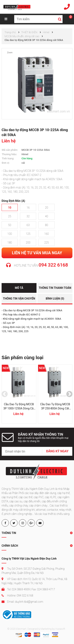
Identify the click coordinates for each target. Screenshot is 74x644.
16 (28, 208)
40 (46, 216)
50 (10, 225)
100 (10, 234)
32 (28, 216)
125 (28, 234)
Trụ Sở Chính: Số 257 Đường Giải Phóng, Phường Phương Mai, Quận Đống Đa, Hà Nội (33, 571)
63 (28, 225)
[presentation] (5, 394)
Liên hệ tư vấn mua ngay (37, 253)
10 (10, 208)
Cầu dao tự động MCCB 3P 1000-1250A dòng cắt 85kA (19, 407)
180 (10, 243)
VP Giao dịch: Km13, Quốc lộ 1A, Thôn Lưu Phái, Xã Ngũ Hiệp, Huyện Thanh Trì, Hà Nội (34, 581)
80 (46, 225)
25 (10, 216)
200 (28, 243)
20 (46, 208)
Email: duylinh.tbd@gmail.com (22, 602)
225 (46, 243)
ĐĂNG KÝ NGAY (57, 451)
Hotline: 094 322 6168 (17, 596)
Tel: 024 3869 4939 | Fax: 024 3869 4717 (28, 589)
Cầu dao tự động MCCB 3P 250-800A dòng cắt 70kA (55, 407)
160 (46, 234)
